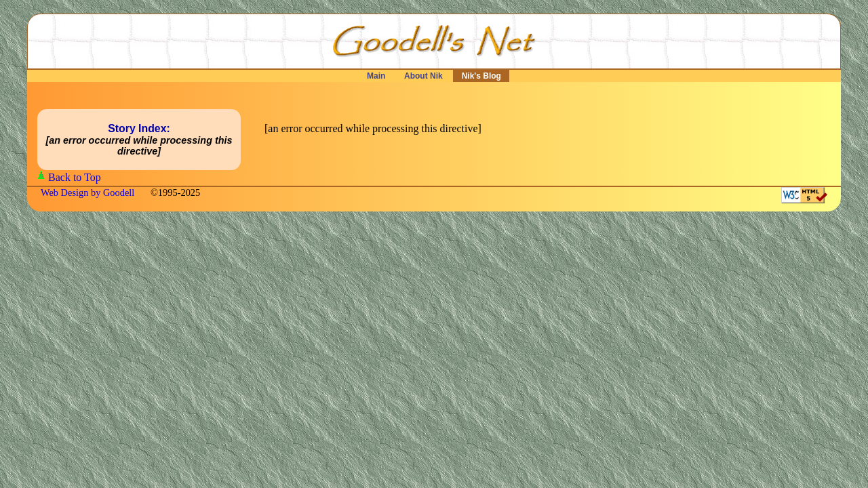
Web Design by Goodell (89, 192)
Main (376, 76)
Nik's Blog (481, 76)
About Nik (423, 76)
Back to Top (75, 177)
